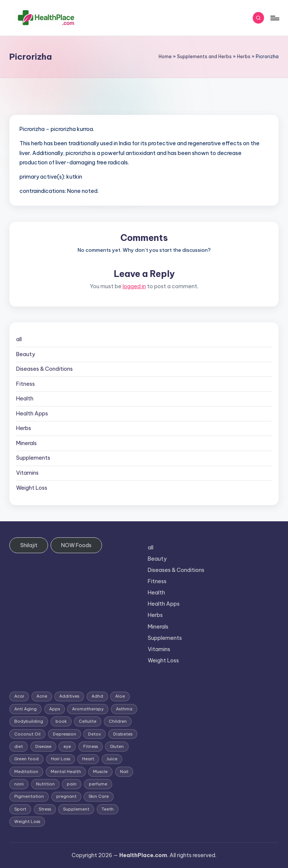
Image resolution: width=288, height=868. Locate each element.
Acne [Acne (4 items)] (42, 696)
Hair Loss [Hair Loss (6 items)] (61, 759)
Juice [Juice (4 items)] (112, 759)
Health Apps (32, 414)
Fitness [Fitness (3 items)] (91, 746)
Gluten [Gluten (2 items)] (117, 746)
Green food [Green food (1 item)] (26, 759)
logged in (134, 286)
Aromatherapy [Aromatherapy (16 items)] (88, 709)
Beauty (25, 354)
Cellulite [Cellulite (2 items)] (88, 721)
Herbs (244, 56)
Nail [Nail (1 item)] (124, 772)
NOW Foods (76, 545)
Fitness (25, 384)
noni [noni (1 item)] (19, 784)
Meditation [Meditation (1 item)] (26, 772)
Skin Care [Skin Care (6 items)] (99, 796)
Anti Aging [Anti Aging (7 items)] (25, 709)
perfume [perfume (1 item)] (98, 784)
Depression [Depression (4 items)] (64, 734)
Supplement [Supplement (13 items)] (76, 809)
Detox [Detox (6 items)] (94, 734)
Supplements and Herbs (204, 56)
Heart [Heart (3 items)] (88, 759)
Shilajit (29, 545)
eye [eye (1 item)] (67, 746)
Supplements (33, 458)
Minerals (26, 443)
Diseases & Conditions (44, 369)
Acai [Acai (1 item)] (19, 696)
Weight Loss (32, 488)
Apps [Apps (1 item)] (55, 709)
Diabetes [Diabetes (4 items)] (123, 734)
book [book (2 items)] (61, 721)
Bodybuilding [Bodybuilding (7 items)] (29, 721)
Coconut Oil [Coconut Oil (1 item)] (27, 734)
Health (25, 399)
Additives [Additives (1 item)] (69, 696)
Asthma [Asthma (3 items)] (124, 709)
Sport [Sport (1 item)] (20, 809)
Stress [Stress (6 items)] (45, 809)
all (19, 339)
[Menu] (274, 18)
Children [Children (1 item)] (118, 721)
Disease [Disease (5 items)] (43, 746)
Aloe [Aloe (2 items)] (120, 696)
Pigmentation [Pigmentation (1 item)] (29, 796)
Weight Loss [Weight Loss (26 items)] (27, 821)
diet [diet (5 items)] (19, 746)
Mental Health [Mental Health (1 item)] (66, 772)
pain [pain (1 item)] (72, 784)
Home (165, 56)
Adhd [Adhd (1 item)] (97, 696)
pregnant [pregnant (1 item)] (66, 796)
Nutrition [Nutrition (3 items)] (45, 784)
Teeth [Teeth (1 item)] (108, 809)
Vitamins (27, 473)
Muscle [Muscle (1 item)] (100, 772)
